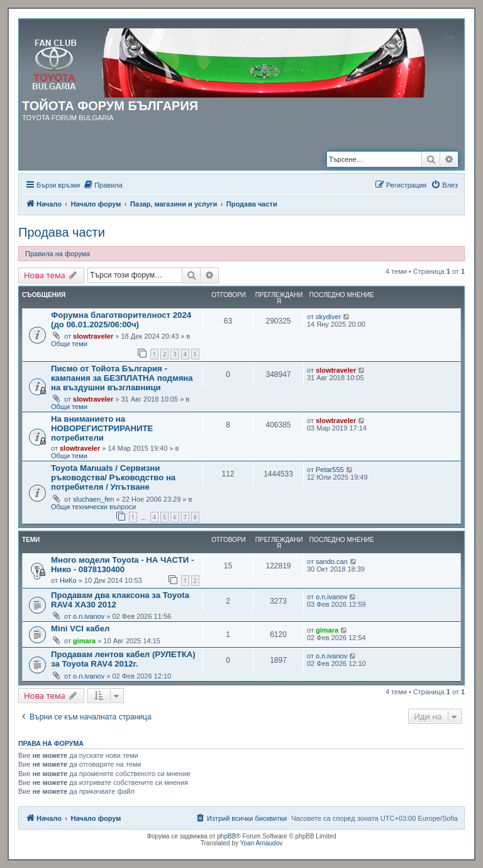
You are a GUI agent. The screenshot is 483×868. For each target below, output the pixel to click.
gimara (84, 641)
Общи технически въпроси (93, 507)
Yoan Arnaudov (261, 843)
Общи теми (69, 344)
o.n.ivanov (89, 616)
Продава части (62, 232)
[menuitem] (103, 185)
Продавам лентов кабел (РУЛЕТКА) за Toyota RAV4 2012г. (123, 659)
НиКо (68, 580)
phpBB (226, 836)
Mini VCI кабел (80, 628)
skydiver (328, 317)
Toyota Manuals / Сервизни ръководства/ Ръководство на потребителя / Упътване (113, 477)
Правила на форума (58, 254)
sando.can (332, 561)
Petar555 (330, 470)
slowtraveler (93, 336)
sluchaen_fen (93, 499)
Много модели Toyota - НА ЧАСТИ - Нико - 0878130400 (122, 565)
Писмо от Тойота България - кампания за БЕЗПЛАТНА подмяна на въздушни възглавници (122, 378)
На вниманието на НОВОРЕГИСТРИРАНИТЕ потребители (102, 428)
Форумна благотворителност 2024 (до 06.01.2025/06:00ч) (121, 320)
